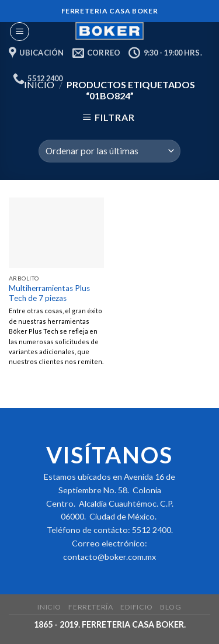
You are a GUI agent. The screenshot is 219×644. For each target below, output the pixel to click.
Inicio (49, 607)
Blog (171, 607)
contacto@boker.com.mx (109, 557)
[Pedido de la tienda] (109, 151)
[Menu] (20, 32)
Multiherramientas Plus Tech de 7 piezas (49, 293)
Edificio (137, 607)
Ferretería (91, 607)
